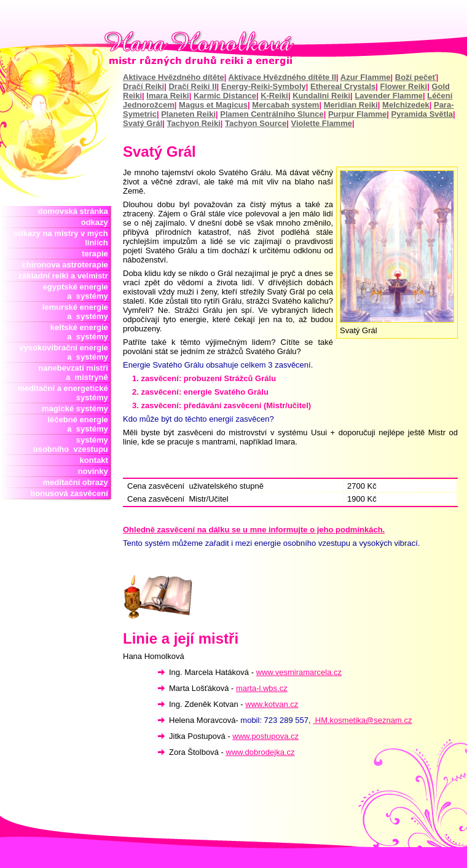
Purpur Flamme (357, 114)
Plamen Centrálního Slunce (272, 114)
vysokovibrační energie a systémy (66, 352)
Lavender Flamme (389, 96)
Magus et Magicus (213, 105)
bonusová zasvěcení (71, 493)
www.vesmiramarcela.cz (299, 672)
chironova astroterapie (67, 265)
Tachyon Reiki (194, 123)
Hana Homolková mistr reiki (233, 49)
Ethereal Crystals (343, 86)
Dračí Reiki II (192, 86)
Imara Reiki (167, 96)
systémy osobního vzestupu (73, 444)
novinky (95, 471)
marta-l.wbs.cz (262, 688)
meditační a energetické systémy (65, 393)
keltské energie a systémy (79, 332)
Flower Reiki (404, 86)
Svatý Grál (143, 123)
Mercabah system (285, 105)
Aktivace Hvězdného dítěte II (283, 77)
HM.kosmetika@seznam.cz (362, 720)
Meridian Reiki (351, 105)
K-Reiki (274, 96)
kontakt (96, 460)
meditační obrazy (78, 482)
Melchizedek (406, 105)
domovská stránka (75, 211)
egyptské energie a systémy (78, 291)
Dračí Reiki (143, 86)
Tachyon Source (256, 123)
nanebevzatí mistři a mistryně (75, 373)
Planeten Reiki (188, 114)
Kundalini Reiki (321, 96)
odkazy (97, 222)
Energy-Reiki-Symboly (264, 86)
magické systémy (77, 408)
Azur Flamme (366, 77)
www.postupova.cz (265, 736)
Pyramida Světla (422, 114)
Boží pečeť (416, 77)
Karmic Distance (225, 96)
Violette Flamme (322, 123)
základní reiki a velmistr (65, 276)
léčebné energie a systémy (78, 424)
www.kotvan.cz (272, 704)
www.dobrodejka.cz (261, 752)
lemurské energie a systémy (77, 312)
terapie (97, 254)
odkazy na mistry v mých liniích (63, 238)
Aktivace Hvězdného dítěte (174, 77)
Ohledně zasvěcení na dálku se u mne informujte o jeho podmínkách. (254, 530)
